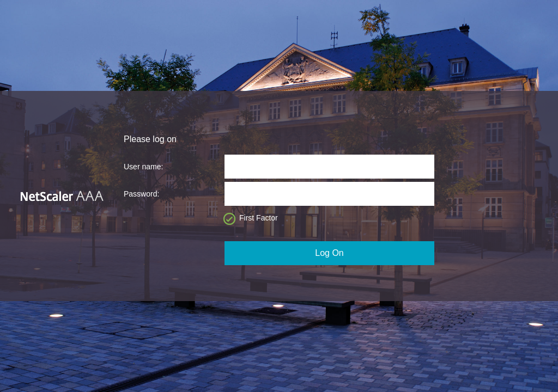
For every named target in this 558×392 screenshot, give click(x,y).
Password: (141, 194)
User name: (143, 167)
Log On (329, 253)
